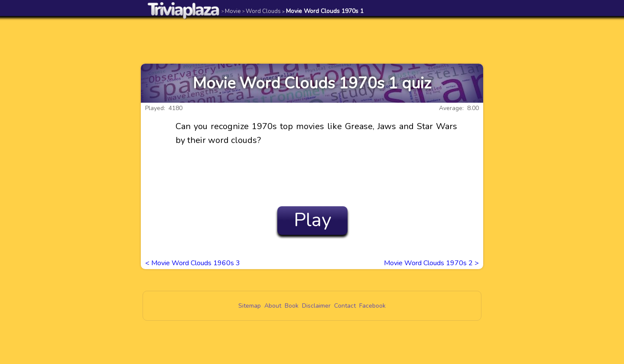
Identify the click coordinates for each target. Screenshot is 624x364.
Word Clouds (262, 11)
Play (313, 220)
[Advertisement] (312, 40)
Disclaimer (316, 306)
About (273, 306)
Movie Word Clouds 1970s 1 (323, 11)
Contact (345, 306)
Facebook (372, 306)
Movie (231, 11)
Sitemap (250, 306)
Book (292, 306)
